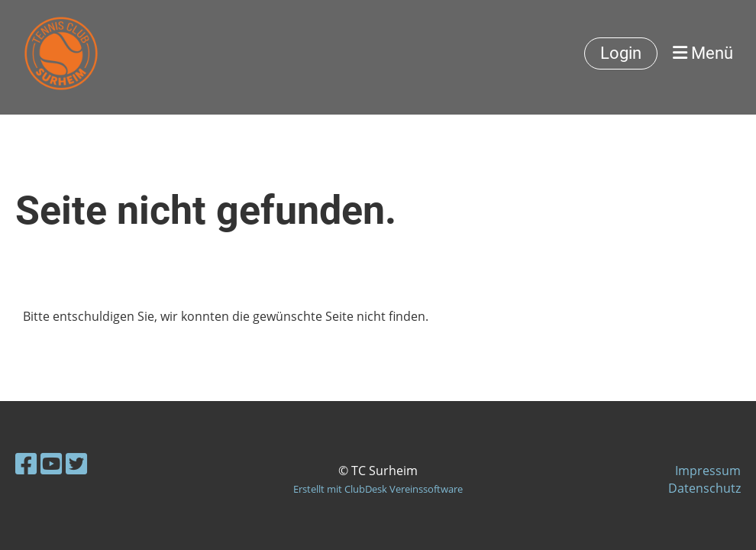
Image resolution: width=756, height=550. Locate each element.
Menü (703, 53)
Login (621, 53)
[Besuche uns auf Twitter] (76, 463)
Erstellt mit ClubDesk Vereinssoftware (378, 489)
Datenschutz (704, 488)
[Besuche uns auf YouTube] (51, 463)
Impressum (708, 471)
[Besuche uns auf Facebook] (26, 463)
